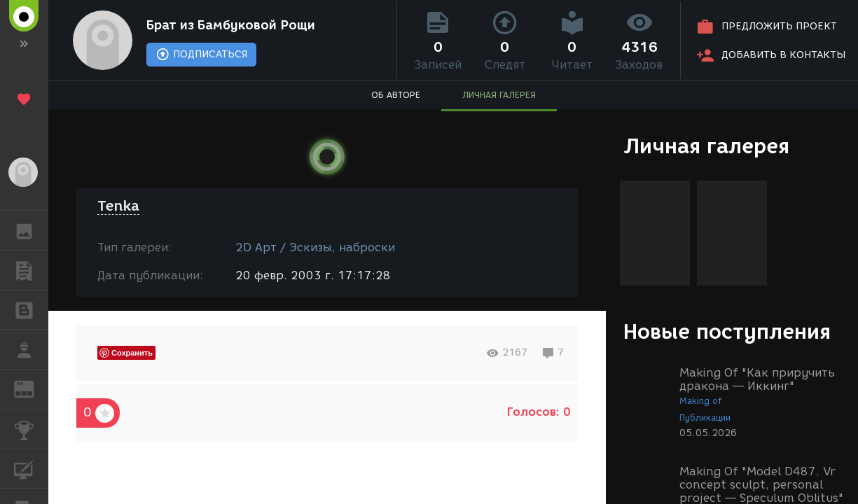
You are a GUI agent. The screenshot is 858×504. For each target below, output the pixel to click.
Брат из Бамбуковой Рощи (231, 25)
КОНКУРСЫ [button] (31, 429)
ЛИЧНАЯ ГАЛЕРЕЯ (499, 95)
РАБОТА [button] (31, 349)
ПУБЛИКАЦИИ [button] (31, 270)
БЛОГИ (31, 309)
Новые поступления (727, 331)
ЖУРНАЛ (31, 388)
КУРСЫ (31, 468)
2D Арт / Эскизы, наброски (315, 247)
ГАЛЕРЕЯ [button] (31, 230)
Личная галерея (706, 146)
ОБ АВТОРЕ (396, 95)
